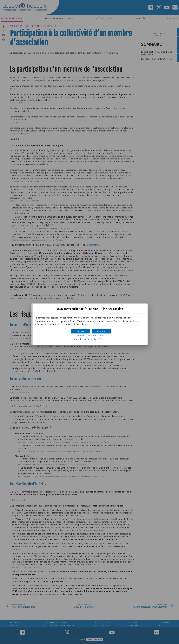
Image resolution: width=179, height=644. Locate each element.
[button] (101, 331)
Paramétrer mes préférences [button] (90, 336)
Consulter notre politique (90, 339)
